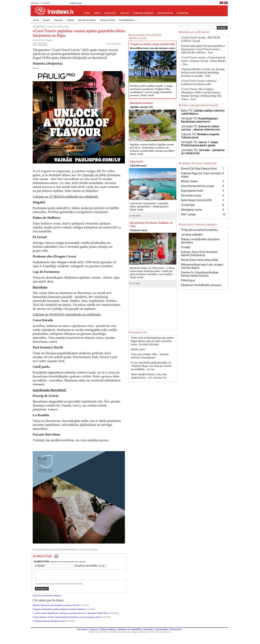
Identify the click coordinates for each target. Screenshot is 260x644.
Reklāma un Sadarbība (130, 632)
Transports (58, 20)
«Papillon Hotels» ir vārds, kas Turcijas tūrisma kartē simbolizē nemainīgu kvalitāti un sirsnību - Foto (203, 73)
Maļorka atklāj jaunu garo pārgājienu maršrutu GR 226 (56, 608)
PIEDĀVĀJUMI (165, 13)
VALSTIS (125, 13)
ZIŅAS (97, 13)
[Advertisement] (153, 307)
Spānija (50, 40)
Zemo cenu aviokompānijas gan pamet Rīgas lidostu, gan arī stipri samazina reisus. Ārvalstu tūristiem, (152, 341)
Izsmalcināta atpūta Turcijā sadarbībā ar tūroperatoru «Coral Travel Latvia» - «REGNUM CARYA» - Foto (203, 49)
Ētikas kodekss (108, 632)
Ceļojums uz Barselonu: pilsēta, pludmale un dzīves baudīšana (59, 612)
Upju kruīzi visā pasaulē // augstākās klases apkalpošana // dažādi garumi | (149, 206)
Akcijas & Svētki (108, 20)
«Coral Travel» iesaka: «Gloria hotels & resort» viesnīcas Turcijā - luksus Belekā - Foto (203, 61)
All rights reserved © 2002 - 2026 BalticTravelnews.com (109, 634)
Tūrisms (71, 20)
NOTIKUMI (182, 13)
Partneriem (176, 632)
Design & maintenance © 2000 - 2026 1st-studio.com (151, 634)
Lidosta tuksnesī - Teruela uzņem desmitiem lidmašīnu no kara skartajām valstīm (67, 619)
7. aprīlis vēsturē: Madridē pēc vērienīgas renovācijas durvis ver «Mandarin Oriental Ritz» (71, 615)
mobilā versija (76, 3)
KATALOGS (110, 13)
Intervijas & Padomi (87, 20)
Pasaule (46, 20)
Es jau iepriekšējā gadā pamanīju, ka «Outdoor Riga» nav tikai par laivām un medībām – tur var (151, 366)
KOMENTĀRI (42, 556)
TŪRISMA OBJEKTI (143, 13)
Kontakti (148, 632)
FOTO (87, 13)
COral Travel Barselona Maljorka (47, 598)
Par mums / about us (88, 632)
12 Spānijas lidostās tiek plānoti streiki (49, 623)
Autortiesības (161, 632)
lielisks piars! (138, 349)
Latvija (36, 20)
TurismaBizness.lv (127, 20)
